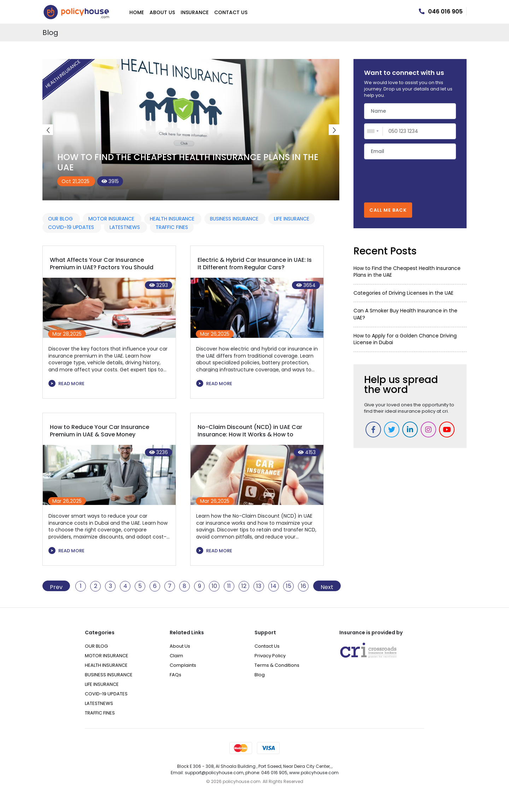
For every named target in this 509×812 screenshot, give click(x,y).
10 (214, 586)
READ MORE (66, 384)
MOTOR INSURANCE (112, 219)
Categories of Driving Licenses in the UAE (403, 293)
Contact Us (231, 12)
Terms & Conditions (277, 665)
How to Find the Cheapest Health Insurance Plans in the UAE (188, 162)
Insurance (195, 12)
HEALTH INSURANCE (173, 219)
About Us (162, 12)
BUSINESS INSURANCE (235, 219)
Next (334, 130)
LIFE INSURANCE (292, 219)
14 (274, 586)
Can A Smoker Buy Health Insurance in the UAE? (405, 314)
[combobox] (374, 131)
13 (259, 586)
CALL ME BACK (388, 210)
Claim (176, 656)
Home (137, 12)
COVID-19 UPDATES (72, 227)
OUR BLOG (61, 219)
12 (244, 586)
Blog (260, 675)
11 (229, 586)
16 (303, 586)
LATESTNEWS (125, 227)
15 (289, 586)
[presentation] (410, 177)
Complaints (183, 665)
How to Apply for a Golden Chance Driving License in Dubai (405, 339)
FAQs (175, 675)
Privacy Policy (270, 656)
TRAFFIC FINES (172, 227)
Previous (48, 130)
